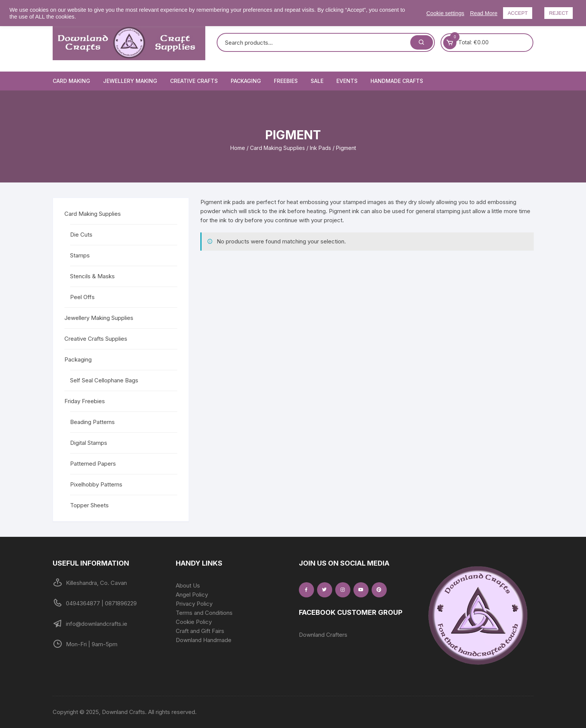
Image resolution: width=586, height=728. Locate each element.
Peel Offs (82, 297)
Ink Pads (320, 148)
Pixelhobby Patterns (96, 484)
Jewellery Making (130, 81)
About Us (188, 585)
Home (238, 148)
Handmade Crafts (397, 81)
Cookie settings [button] (445, 13)
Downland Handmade (204, 640)
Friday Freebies (85, 401)
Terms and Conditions (204, 613)
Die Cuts (81, 235)
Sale (317, 81)
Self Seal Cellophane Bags (104, 380)
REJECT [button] (559, 13)
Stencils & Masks (92, 276)
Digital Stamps (89, 443)
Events (347, 81)
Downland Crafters (323, 635)
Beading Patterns (92, 422)
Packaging (246, 81)
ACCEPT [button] (518, 13)
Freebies (286, 81)
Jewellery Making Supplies (99, 318)
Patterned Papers (93, 464)
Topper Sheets (89, 505)
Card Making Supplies (277, 148)
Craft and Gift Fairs (200, 631)
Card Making (71, 81)
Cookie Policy (194, 622)
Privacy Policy (194, 604)
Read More (484, 13)
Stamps (80, 255)
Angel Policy (192, 595)
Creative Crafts (194, 81)
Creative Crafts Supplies (96, 339)
